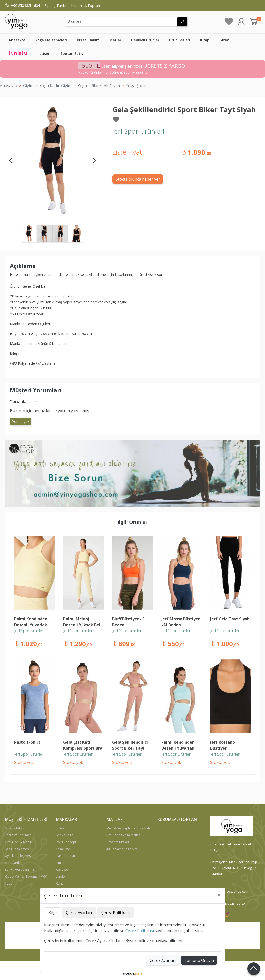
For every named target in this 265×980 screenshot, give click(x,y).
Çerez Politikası (140, 931)
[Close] (219, 895)
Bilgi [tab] (52, 913)
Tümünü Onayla (199, 960)
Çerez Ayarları (163, 960)
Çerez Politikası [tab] (115, 913)
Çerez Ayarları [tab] (79, 913)
